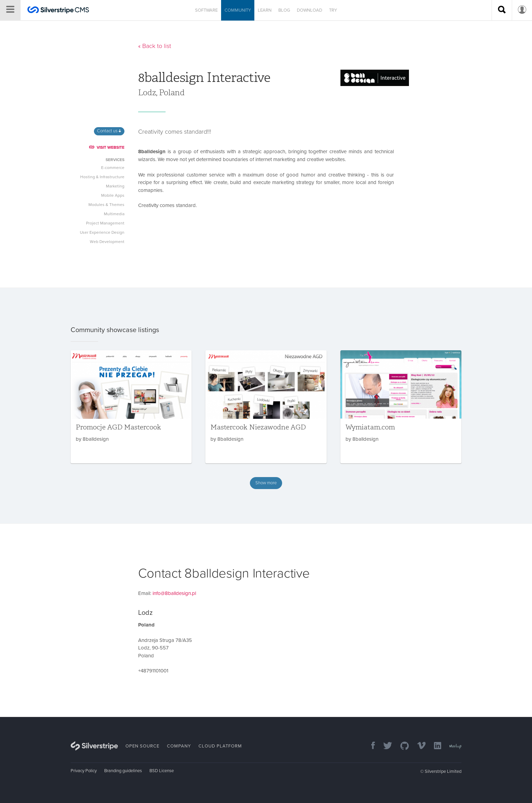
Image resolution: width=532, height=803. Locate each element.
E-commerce (113, 168)
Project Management (105, 223)
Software (206, 10)
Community (238, 10)
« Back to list (155, 46)
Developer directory (196, 29)
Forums (268, 29)
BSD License (162, 771)
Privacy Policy (84, 771)
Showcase (240, 29)
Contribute (345, 29)
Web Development (107, 242)
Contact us (109, 131)
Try (333, 10)
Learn (265, 10)
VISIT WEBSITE (107, 147)
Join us (313, 29)
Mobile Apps (113, 195)
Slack (291, 29)
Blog (284, 10)
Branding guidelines (123, 771)
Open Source (142, 746)
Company (179, 746)
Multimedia (114, 214)
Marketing (115, 186)
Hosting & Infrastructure (102, 177)
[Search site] (502, 10)
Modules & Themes (106, 205)
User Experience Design (102, 232)
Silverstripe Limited (443, 771)
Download (310, 10)
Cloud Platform (220, 746)
